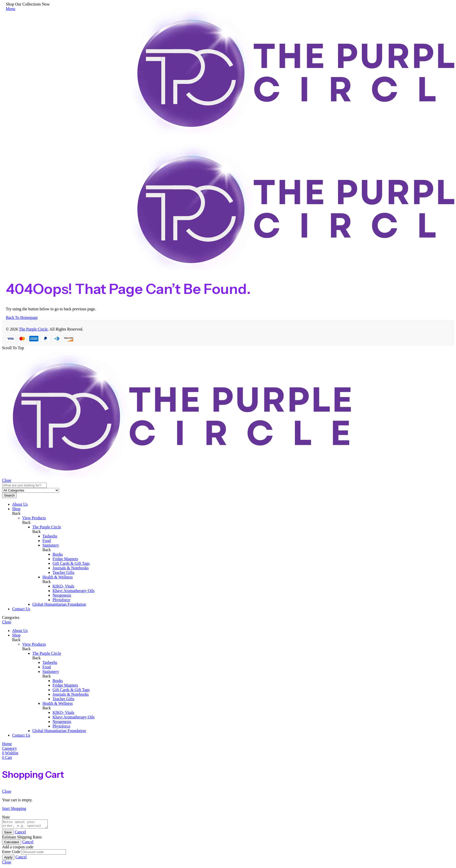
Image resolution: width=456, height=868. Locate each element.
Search (9, 495)
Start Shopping (14, 808)
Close (7, 480)
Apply (8, 859)
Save (8, 834)
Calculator (12, 844)
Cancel (20, 834)
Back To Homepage (22, 318)
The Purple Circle (33, 329)
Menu (10, 9)
